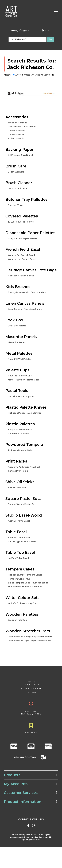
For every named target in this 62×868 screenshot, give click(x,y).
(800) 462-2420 (31, 733)
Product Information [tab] (30, 802)
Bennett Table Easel (19, 538)
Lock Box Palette (17, 326)
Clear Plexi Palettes (18, 434)
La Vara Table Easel (18, 558)
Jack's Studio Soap (18, 188)
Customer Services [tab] (30, 793)
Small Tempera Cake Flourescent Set (28, 583)
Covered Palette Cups (20, 376)
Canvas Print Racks (18, 471)
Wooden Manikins (18, 123)
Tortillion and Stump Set (21, 396)
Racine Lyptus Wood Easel (22, 541)
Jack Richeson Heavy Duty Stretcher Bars (30, 637)
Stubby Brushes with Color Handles (27, 292)
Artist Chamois (16, 138)
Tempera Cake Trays (19, 579)
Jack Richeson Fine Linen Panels (25, 309)
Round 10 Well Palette (20, 359)
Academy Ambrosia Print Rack (24, 467)
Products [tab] (30, 775)
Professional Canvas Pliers (22, 127)
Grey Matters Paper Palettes (23, 238)
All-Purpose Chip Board (20, 155)
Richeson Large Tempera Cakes (25, 575)
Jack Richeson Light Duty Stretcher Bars (30, 641)
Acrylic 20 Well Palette (20, 430)
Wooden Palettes (17, 620)
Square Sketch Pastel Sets (22, 504)
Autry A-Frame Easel (19, 521)
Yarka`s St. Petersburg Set (22, 603)
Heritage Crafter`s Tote (21, 276)
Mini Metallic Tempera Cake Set (25, 587)
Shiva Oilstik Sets (17, 488)
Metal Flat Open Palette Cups (24, 380)
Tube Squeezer (16, 131)
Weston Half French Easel (22, 259)
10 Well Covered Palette (21, 222)
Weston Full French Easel (21, 255)
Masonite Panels (17, 342)
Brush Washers (16, 172)
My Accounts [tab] (30, 784)
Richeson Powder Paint (20, 450)
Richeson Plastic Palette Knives (25, 413)
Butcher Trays (16, 205)
